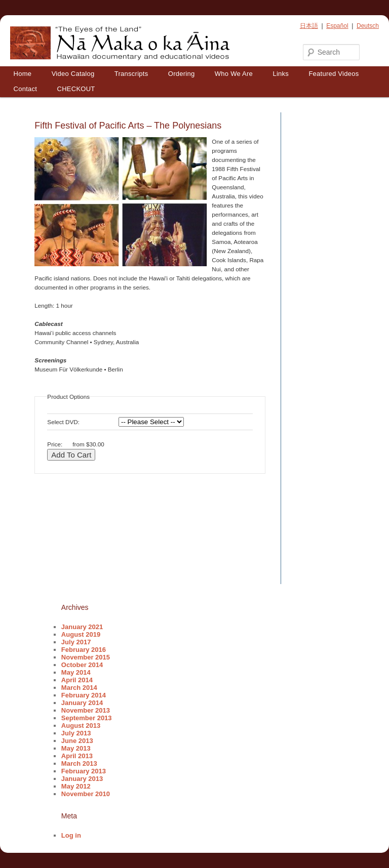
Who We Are (234, 74)
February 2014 (84, 695)
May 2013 (76, 748)
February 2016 (84, 650)
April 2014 (77, 680)
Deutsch (368, 26)
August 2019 (81, 634)
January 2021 (82, 627)
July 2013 (76, 733)
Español (337, 26)
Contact (26, 89)
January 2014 (82, 703)
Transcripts (131, 74)
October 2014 (82, 665)
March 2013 (79, 763)
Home (23, 74)
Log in (71, 835)
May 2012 (76, 786)
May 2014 (76, 672)
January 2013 (82, 779)
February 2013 (84, 771)
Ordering (182, 74)
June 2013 (77, 741)
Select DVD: (63, 422)
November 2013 (86, 710)
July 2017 (76, 642)
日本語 (309, 26)
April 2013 (77, 756)
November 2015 (86, 657)
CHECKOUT (76, 89)
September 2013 (87, 718)
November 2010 (86, 794)
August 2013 (81, 726)
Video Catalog (73, 74)
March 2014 (79, 688)
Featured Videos (334, 74)
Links (281, 74)
